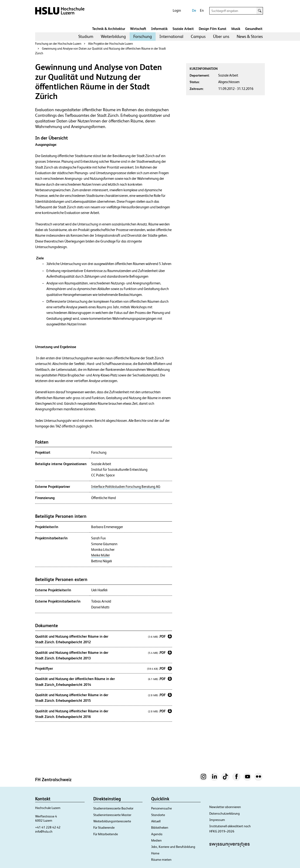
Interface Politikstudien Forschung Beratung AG (126, 487)
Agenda (157, 834)
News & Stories (250, 36)
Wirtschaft (138, 29)
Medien (156, 840)
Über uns (221, 36)
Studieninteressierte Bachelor (113, 808)
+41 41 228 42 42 (48, 827)
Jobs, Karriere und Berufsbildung (173, 847)
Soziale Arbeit (183, 29)
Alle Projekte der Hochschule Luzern (111, 44)
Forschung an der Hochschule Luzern (58, 44)
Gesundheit (254, 29)
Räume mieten (161, 860)
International (171, 36)
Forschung (143, 36)
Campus (198, 36)
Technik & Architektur (109, 29)
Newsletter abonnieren (225, 807)
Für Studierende (104, 828)
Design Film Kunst (213, 29)
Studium (86, 36)
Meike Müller (101, 555)
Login (177, 10)
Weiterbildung (113, 36)
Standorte (158, 815)
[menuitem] (86, 37)
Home (155, 853)
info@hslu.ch (44, 831)
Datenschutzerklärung (225, 813)
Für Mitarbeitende (106, 834)
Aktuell (156, 821)
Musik (236, 29)
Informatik (159, 29)
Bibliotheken (160, 828)
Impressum (217, 820)
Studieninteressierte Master (112, 815)
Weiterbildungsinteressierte (112, 821)
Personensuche (161, 808)
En (202, 10)
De (194, 10)
